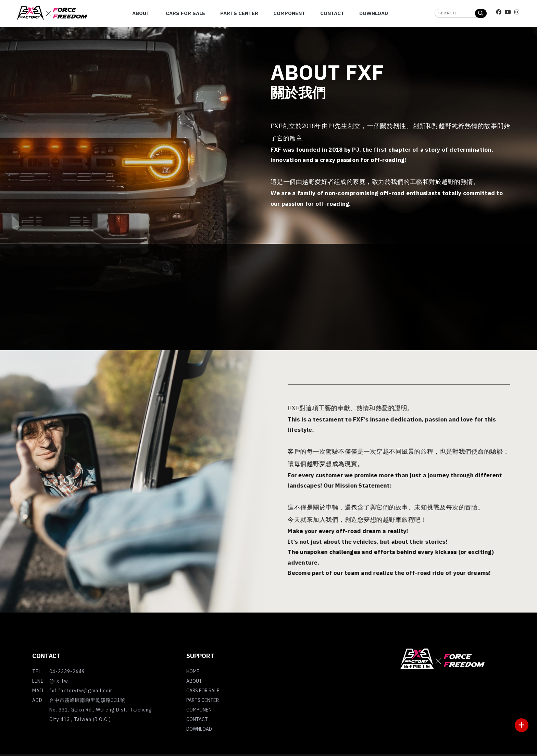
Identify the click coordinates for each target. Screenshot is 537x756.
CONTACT (197, 720)
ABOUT (194, 682)
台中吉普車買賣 (423, 701)
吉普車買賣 (391, 701)
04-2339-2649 (67, 672)
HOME (193, 672)
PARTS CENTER (203, 701)
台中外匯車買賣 (443, 708)
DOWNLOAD (199, 730)
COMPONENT (201, 710)
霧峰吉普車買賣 (461, 701)
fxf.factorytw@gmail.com (81, 691)
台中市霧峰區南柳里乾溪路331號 (87, 701)
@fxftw (59, 682)
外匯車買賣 (493, 701)
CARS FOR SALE (203, 691)
